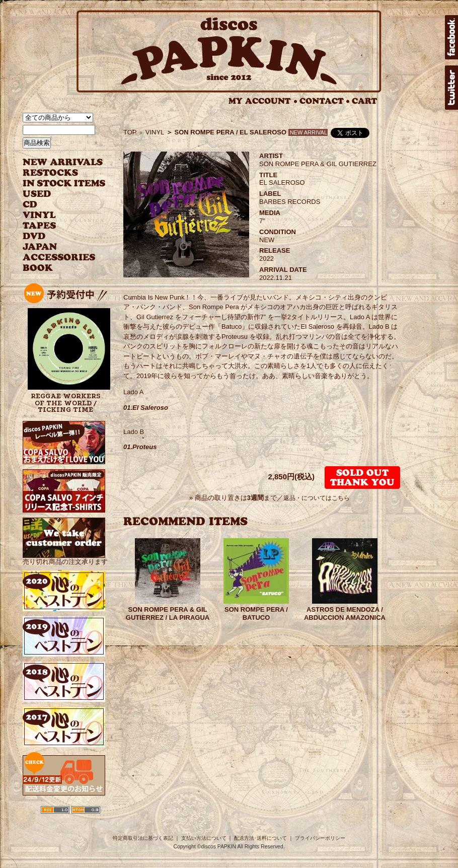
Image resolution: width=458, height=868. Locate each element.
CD (30, 205)
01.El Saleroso (146, 408)
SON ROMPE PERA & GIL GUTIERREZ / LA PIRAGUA (168, 613)
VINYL (40, 215)
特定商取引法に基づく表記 (143, 838)
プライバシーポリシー (320, 838)
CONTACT (325, 101)
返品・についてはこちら (317, 498)
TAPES (40, 226)
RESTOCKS (57, 173)
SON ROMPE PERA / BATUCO (256, 613)
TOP (130, 132)
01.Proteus (140, 447)
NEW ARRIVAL (63, 162)
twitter (451, 88)
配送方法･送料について (260, 838)
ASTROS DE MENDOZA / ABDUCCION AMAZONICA (345, 613)
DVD (34, 236)
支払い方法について (204, 838)
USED (57, 194)
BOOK (38, 268)
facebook (451, 37)
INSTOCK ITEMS (64, 184)
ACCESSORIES (59, 258)
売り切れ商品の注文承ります (65, 558)
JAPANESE (57, 247)
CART (365, 101)
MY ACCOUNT (263, 101)
